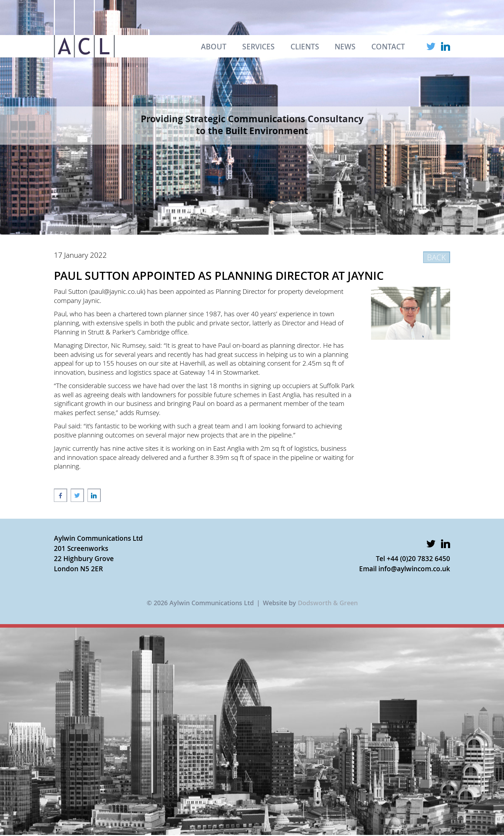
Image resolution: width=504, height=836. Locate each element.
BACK (436, 257)
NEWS (345, 47)
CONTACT (388, 47)
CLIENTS (305, 47)
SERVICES (258, 47)
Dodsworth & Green (328, 603)
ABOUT (214, 47)
